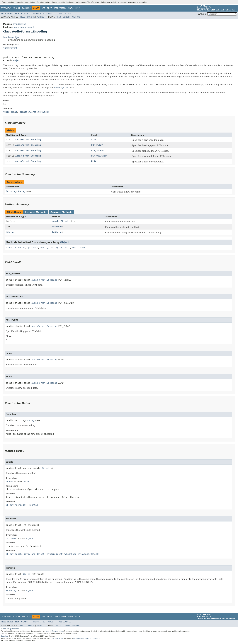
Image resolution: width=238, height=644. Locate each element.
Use (43, 8)
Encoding (11, 191)
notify (44, 248)
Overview (6, 8)
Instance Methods (36, 212)
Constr (31, 17)
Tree (49, 8)
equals (56, 221)
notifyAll (56, 248)
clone (9, 248)
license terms (58, 638)
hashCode (57, 227)
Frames (37, 13)
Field (23, 17)
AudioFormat (10, 48)
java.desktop (19, 24)
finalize (20, 248)
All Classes (65, 13)
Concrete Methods (61, 212)
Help (77, 8)
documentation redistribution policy (86, 638)
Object (17, 60)
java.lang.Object (12, 37)
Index (70, 8)
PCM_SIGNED (98, 150)
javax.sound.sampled (25, 27)
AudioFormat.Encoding (28, 140)
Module (16, 8)
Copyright (5, 636)
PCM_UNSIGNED (99, 156)
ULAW (94, 161)
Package (26, 8)
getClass (33, 248)
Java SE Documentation (55, 631)
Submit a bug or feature (10, 629)
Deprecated (60, 8)
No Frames (48, 13)
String (21, 191)
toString (57, 232)
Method (40, 17)
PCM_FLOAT (97, 145)
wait (67, 248)
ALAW (94, 140)
